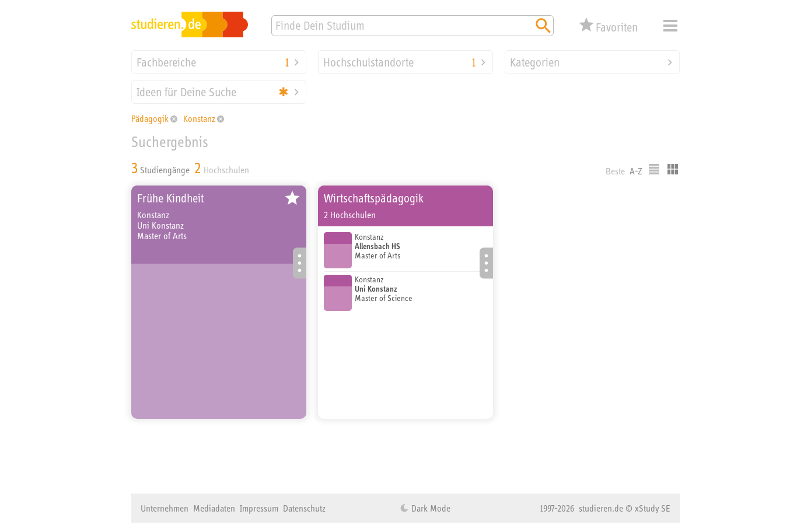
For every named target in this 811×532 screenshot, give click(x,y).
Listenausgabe (654, 169)
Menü (670, 26)
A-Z (636, 171)
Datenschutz (304, 508)
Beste (615, 171)
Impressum (259, 508)
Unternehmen (165, 508)
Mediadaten (214, 508)
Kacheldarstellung (673, 169)
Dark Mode (430, 508)
